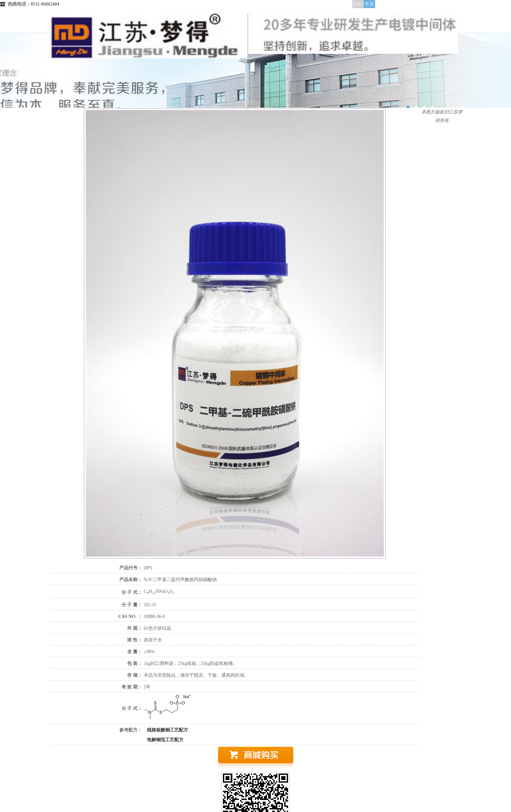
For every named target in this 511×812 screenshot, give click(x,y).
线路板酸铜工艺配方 (168, 730)
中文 (370, 4)
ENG (358, 4)
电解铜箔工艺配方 (165, 740)
